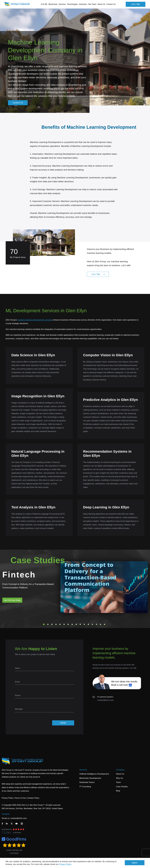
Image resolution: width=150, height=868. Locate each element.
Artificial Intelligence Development (94, 774)
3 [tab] (52, 624)
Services (83, 770)
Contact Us (111, 4)
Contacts (6, 814)
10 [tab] (80, 624)
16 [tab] (105, 624)
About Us (120, 774)
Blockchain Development (90, 778)
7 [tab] (68, 624)
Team (118, 782)
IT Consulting (85, 787)
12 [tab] (88, 624)
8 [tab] (72, 624)
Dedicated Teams (87, 782)
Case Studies (122, 787)
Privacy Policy (65, 864)
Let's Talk (136, 4)
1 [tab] (44, 624)
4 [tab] (56, 624)
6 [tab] (64, 624)
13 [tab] (92, 624)
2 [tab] (48, 624)
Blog (118, 791)
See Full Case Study (12, 600)
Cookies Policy (33, 798)
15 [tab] (101, 624)
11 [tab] (84, 624)
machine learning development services (35, 320)
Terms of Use (20, 798)
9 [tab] (76, 624)
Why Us (119, 778)
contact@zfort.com (105, 700)
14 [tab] (96, 624)
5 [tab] (60, 624)
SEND (63, 723)
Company (120, 770)
